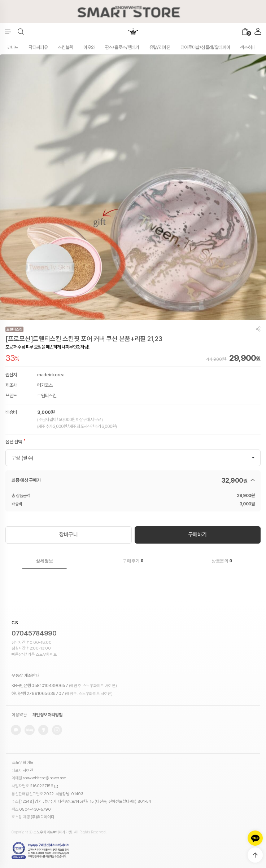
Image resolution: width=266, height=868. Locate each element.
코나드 (13, 47)
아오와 (89, 47)
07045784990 (34, 633)
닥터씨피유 (38, 47)
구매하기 (198, 535)
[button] (21, 32)
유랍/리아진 (160, 47)
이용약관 (19, 715)
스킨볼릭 (66, 47)
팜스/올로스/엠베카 (122, 47)
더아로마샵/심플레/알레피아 (205, 47)
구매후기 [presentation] (133, 561)
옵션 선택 (14, 442)
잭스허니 (248, 47)
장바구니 (68, 535)
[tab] (44, 561)
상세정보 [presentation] (44, 561)
